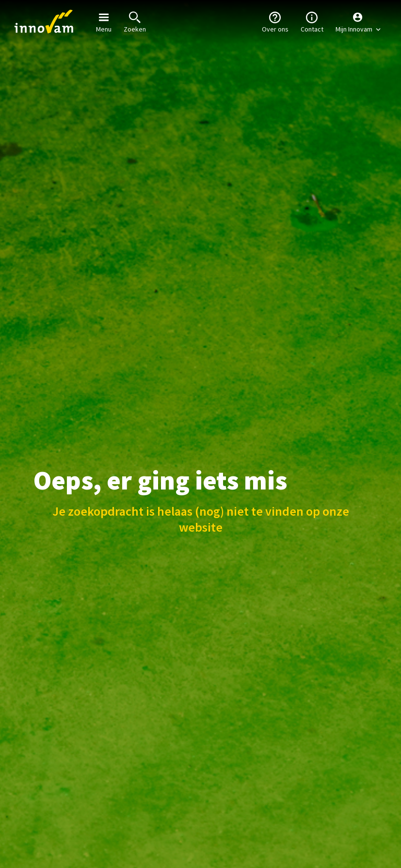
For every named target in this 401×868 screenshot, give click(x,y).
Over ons (275, 21)
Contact (312, 21)
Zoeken (135, 21)
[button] (358, 22)
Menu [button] (104, 21)
